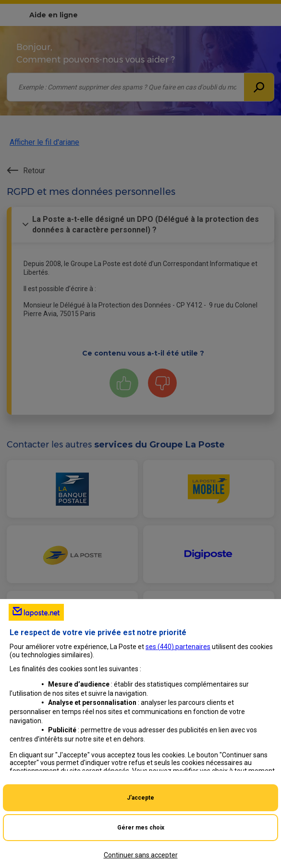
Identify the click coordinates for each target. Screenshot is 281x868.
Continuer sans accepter (141, 855)
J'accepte (140, 798)
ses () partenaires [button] (178, 647)
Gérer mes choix (141, 828)
